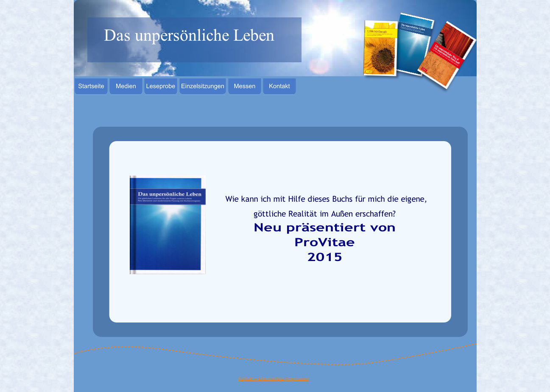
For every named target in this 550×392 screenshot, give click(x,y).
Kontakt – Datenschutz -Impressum (274, 378)
